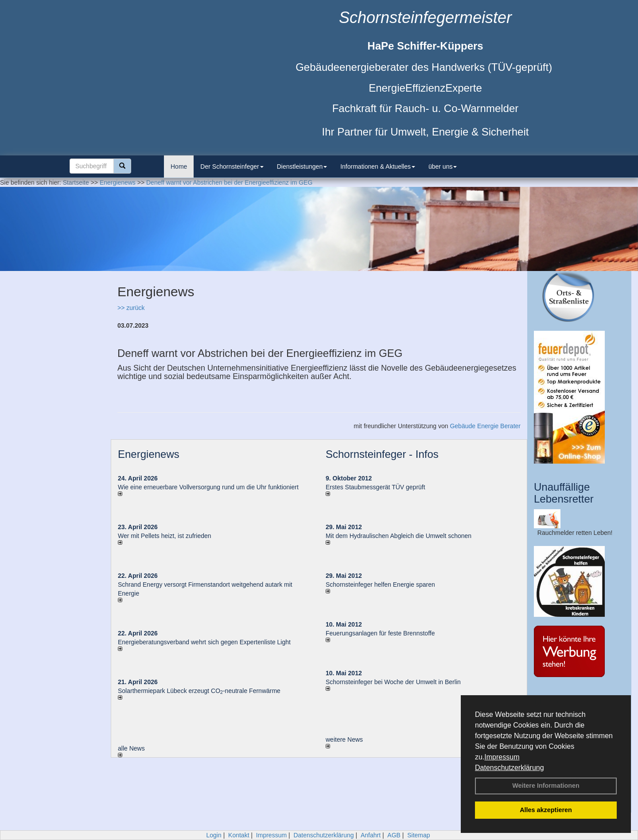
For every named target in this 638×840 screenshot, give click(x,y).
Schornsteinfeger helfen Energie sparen (380, 585)
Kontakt (239, 835)
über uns (443, 166)
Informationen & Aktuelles (378, 166)
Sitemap (418, 835)
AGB (394, 835)
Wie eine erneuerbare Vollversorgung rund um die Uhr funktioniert (208, 487)
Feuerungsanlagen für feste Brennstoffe (380, 633)
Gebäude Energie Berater (485, 426)
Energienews (149, 454)
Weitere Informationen (546, 786)
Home (179, 166)
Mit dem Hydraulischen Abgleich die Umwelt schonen (399, 536)
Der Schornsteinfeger (232, 166)
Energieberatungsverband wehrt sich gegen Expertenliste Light (204, 642)
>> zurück (131, 308)
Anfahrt (371, 835)
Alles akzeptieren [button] (546, 810)
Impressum (502, 757)
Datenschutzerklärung (510, 768)
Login (214, 835)
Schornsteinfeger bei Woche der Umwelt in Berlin (393, 682)
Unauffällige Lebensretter (564, 493)
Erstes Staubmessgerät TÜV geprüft (375, 487)
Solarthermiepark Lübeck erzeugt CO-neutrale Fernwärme (199, 691)
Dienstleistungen (302, 166)
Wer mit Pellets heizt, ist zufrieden (165, 536)
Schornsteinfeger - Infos (382, 454)
